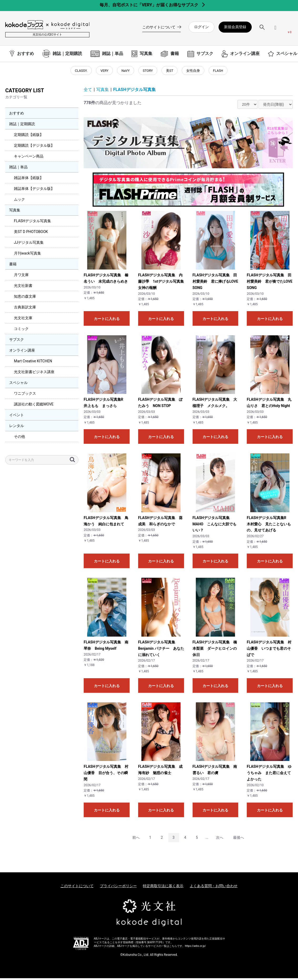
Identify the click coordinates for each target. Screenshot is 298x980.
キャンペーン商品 (29, 158)
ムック (19, 201)
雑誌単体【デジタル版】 (34, 191)
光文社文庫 (23, 320)
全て (88, 92)
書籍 (13, 266)
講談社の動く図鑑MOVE (34, 406)
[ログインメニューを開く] (275, 30)
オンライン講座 (22, 352)
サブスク (17, 342)
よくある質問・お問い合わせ (214, 888)
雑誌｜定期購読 (22, 126)
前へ (136, 839)
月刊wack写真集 (27, 255)
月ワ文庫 (21, 277)
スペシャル (18, 385)
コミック (21, 331)
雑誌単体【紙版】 (29, 180)
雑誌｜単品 (18, 169)
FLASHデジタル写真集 (32, 223)
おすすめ (17, 115)
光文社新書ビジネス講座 (34, 374)
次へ (220, 839)
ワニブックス (25, 395)
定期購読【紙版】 (29, 137)
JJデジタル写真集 (29, 245)
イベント (17, 417)
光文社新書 (23, 288)
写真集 (15, 212)
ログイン (201, 27)
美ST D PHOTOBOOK (31, 234)
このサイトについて (77, 888)
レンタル (17, 428)
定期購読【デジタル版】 (34, 148)
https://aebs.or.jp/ (195, 948)
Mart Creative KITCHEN (33, 363)
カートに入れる (107, 321)
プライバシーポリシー (118, 888)
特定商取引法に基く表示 (163, 888)
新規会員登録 (235, 27)
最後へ (239, 839)
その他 (19, 439)
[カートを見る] (289, 29)
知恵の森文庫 (25, 298)
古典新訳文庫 (25, 309)
